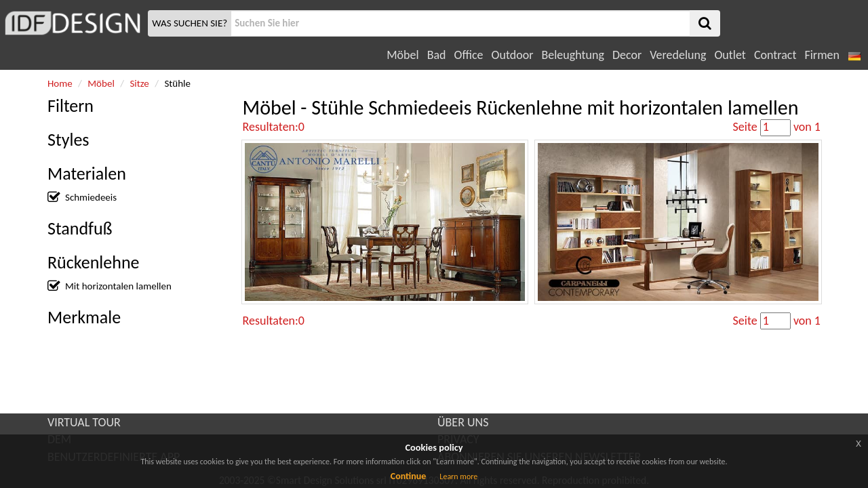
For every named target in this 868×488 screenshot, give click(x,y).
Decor (627, 55)
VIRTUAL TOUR (84, 422)
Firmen (822, 55)
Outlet (730, 55)
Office (469, 55)
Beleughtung (572, 55)
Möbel (402, 55)
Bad (437, 55)
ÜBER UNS (463, 422)
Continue (409, 476)
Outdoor (513, 55)
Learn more (458, 476)
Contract (775, 55)
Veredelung (678, 55)
